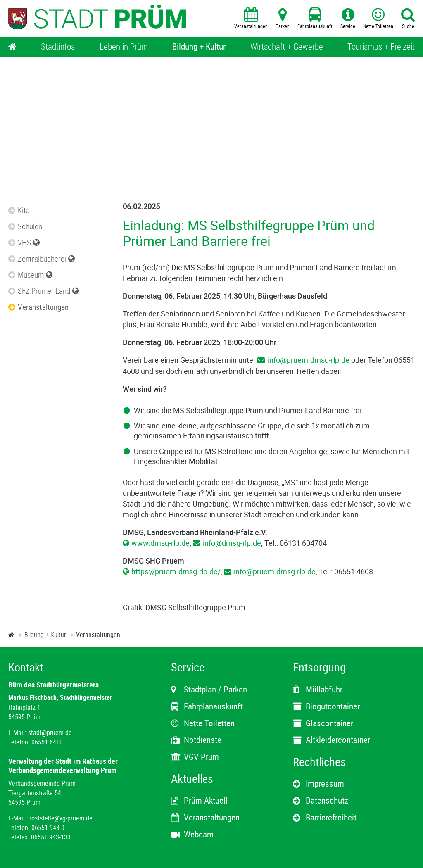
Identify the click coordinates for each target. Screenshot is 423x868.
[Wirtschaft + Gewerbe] (287, 47)
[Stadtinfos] (58, 47)
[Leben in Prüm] (124, 47)
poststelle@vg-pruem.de (60, 818)
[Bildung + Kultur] (199, 47)
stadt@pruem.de (50, 732)
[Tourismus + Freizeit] (381, 47)
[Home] (12, 47)
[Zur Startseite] (11, 635)
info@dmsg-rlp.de (232, 543)
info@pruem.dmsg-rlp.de (309, 360)
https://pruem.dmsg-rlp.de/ (176, 571)
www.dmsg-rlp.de (160, 543)
